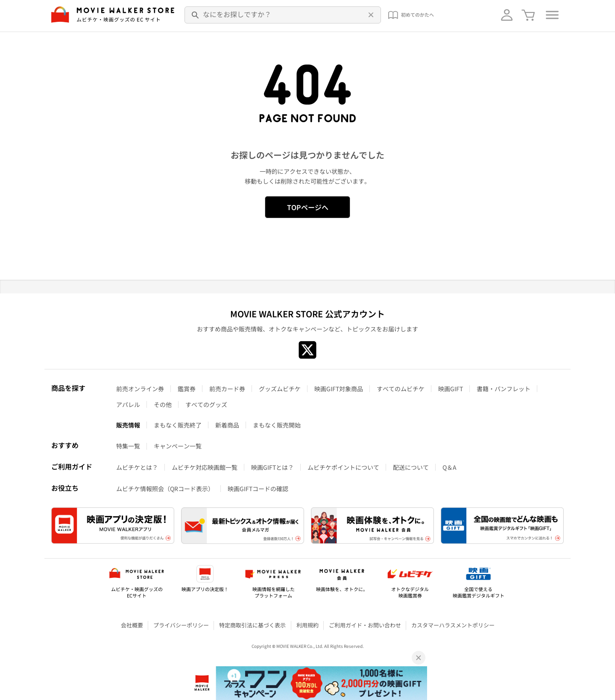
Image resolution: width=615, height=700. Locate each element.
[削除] (370, 15)
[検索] (196, 15)
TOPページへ (308, 207)
